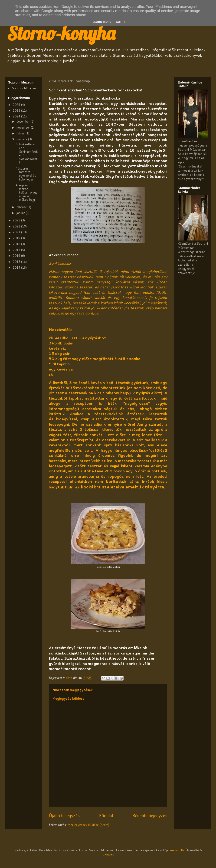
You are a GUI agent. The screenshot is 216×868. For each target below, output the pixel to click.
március (22, 139)
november (24, 127)
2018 (17, 244)
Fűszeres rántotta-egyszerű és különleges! (26, 174)
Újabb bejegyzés (64, 815)
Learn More (102, 22)
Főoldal (106, 815)
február (22, 207)
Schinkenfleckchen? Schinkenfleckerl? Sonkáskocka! (27, 153)
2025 (17, 110)
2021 (17, 232)
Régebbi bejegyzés (150, 815)
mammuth (177, 850)
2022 (17, 226)
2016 (17, 256)
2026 (17, 105)
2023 (17, 220)
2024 (17, 116)
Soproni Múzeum (24, 88)
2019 (17, 238)
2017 (17, 250)
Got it (121, 22)
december (24, 121)
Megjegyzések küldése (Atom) (88, 825)
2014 (17, 267)
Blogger (108, 854)
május (21, 133)
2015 (17, 262)
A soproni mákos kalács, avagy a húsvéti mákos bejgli (26, 192)
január (21, 213)
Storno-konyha (61, 33)
